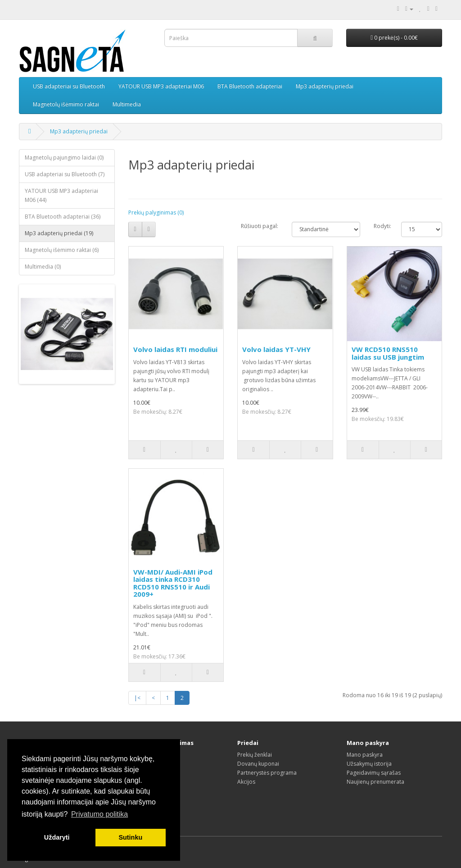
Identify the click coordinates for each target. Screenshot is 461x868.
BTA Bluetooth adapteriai (250, 86)
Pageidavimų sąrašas (374, 773)
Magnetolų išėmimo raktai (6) (62, 250)
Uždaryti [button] (57, 837)
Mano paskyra (365, 755)
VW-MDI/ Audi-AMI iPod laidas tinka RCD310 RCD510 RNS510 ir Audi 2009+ (173, 583)
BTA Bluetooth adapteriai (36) (63, 217)
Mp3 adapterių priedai (325, 86)
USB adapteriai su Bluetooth (69, 86)
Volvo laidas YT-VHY (276, 349)
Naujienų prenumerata (375, 782)
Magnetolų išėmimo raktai (66, 104)
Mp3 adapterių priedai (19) (59, 233)
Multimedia (127, 104)
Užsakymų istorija (369, 764)
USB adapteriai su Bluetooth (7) (65, 174)
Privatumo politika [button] (99, 814)
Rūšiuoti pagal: (260, 226)
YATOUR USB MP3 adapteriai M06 (161, 86)
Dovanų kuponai (258, 764)
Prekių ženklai (255, 755)
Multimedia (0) (43, 267)
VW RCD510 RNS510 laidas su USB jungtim (388, 353)
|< (137, 698)
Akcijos (246, 782)
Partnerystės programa (267, 773)
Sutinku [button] (130, 837)
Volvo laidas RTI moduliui (175, 349)
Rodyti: (381, 226)
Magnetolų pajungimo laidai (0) (64, 158)
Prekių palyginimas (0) (156, 212)
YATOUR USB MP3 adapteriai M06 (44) (61, 195)
